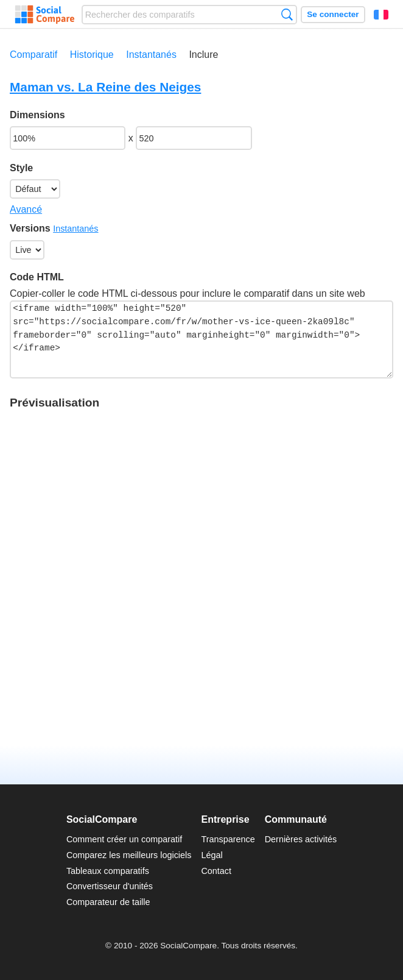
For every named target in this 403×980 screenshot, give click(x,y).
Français (381, 15)
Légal (212, 855)
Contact (216, 871)
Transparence (228, 839)
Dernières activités (301, 839)
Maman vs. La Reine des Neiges (105, 87)
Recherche (287, 14)
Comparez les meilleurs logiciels (129, 855)
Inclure (203, 55)
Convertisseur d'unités (110, 886)
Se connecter (333, 14)
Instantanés (151, 55)
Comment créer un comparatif (124, 839)
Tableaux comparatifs (108, 871)
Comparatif (33, 55)
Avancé (26, 209)
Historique (92, 55)
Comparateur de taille (108, 902)
